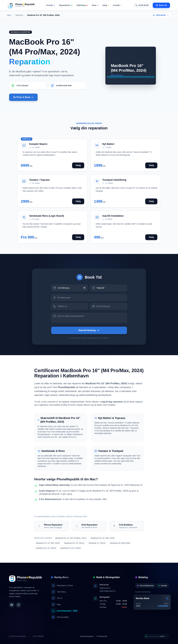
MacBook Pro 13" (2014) (74, 543)
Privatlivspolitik (102, 636)
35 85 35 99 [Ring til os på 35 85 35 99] (142, 5)
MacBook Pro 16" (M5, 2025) (103, 538)
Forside (51, 5)
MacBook (19, 15)
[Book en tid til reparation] (161, 5)
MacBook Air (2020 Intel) (120, 543)
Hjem (9, 15)
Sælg (106, 5)
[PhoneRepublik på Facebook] (12, 605)
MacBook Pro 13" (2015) (46, 548)
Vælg (78, 165)
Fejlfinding (82, 5)
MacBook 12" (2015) (97, 543)
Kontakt (117, 5)
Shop (95, 5)
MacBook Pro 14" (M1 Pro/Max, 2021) (71, 538)
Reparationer (66, 5)
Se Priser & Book (23, 97)
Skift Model (161, 15)
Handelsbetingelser (87, 636)
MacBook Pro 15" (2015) (71, 548)
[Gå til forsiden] (21, 5)
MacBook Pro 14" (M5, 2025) (48, 543)
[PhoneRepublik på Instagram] (19, 605)
